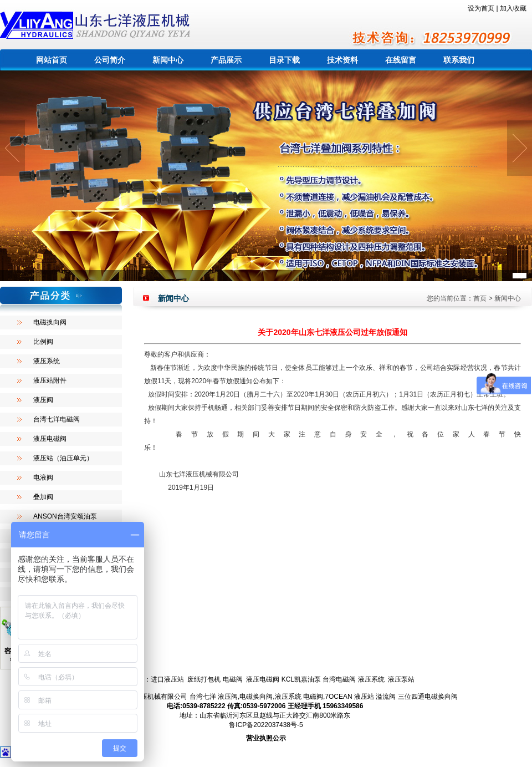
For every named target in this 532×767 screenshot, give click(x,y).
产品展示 (226, 60)
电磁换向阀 (50, 322)
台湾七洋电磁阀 (57, 419)
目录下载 (284, 60)
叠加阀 (43, 497)
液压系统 (47, 361)
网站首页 (52, 60)
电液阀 (43, 478)
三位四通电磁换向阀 (428, 697)
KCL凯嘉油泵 (301, 679)
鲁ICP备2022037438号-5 (266, 725)
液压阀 (43, 400)
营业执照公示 (266, 738)
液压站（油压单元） (63, 458)
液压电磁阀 (50, 439)
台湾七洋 (203, 697)
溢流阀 (386, 697)
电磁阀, (314, 697)
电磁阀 (233, 679)
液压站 (364, 697)
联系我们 (459, 60)
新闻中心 (168, 60)
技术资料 (342, 60)
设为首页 (481, 8)
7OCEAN (338, 697)
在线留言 (401, 60)
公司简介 (110, 60)
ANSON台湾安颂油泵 (65, 516)
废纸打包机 (204, 679)
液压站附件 (50, 380)
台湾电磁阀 (339, 679)
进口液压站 (167, 679)
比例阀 (43, 342)
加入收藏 (513, 8)
